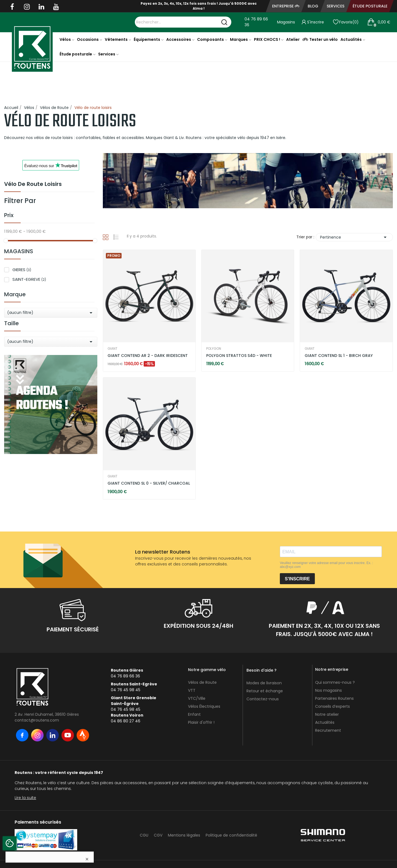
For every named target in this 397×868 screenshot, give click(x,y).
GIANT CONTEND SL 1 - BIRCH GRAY (339, 356)
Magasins (286, 22)
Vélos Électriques (204, 706)
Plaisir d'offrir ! (201, 722)
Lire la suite (25, 798)
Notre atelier (327, 714)
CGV (158, 835)
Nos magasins (328, 690)
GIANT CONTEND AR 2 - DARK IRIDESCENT (148, 356)
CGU (144, 835)
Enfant (194, 714)
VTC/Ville (197, 698)
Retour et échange (265, 691)
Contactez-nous (263, 699)
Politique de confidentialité (231, 835)
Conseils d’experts (332, 706)
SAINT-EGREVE (29, 279)
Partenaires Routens (334, 698)
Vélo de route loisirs (33, 185)
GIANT (112, 349)
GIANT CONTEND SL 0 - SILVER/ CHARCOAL (149, 483)
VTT (192, 690)
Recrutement (328, 730)
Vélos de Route (202, 682)
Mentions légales (184, 835)
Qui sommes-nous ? (335, 682)
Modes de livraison (264, 683)
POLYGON (214, 349)
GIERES (22, 270)
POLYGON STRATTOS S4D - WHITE (239, 356)
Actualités (325, 722)
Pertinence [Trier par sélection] (354, 237)
